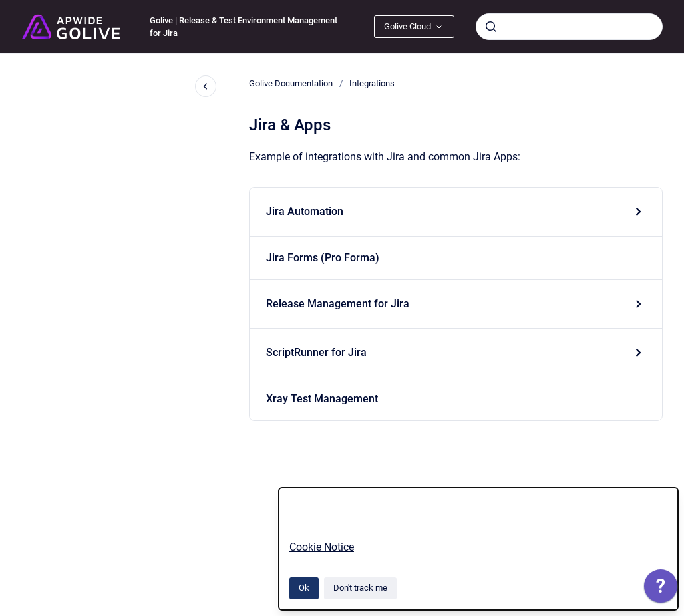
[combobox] (569, 27)
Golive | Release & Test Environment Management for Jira (243, 27)
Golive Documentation (291, 83)
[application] (661, 589)
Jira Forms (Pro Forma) (323, 258)
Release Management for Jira (338, 304)
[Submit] (491, 27)
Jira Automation (305, 211)
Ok (304, 588)
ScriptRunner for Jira (316, 352)
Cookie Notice (322, 547)
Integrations (372, 83)
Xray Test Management (322, 399)
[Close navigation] (206, 86)
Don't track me (360, 588)
